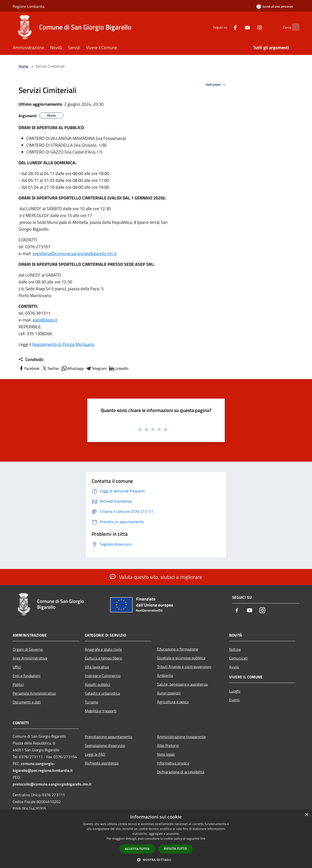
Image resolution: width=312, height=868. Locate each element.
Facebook (29, 368)
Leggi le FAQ (95, 754)
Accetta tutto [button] (137, 849)
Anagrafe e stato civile (103, 649)
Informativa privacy (173, 763)
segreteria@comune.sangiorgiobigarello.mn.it (74, 253)
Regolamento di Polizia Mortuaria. (63, 344)
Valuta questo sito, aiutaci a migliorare (156, 577)
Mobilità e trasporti (101, 711)
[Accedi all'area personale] (275, 6)
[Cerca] (293, 27)
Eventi (234, 700)
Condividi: (31, 360)
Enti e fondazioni (27, 676)
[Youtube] (238, 27)
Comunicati (239, 658)
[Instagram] (250, 27)
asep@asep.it (45, 320)
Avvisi (234, 667)
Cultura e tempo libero (103, 658)
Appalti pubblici (97, 684)
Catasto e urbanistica (102, 693)
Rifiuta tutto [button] (176, 849)
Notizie (235, 649)
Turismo (91, 702)
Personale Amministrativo (34, 693)
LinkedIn (118, 368)
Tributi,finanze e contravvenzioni (184, 667)
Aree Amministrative (30, 658)
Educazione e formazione (178, 649)
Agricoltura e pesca (173, 702)
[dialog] (156, 839)
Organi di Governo (28, 649)
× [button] (307, 815)
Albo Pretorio (168, 745)
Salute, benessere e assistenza (182, 684)
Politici (18, 684)
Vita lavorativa (97, 667)
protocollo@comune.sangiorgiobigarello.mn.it (52, 784)
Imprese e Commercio (103, 676)
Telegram (96, 368)
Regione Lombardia (29, 6)
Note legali (166, 754)
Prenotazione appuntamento (108, 737)
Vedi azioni (216, 85)
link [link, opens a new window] (203, 839)
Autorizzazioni (169, 693)
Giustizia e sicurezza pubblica (181, 658)
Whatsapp (72, 368)
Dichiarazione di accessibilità (181, 772)
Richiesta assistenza (102, 763)
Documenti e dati (27, 702)
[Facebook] (226, 27)
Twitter (50, 368)
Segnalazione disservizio (105, 745)
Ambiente (165, 675)
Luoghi (235, 691)
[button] (156, 860)
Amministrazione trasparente (181, 737)
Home (23, 66)
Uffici (17, 667)
